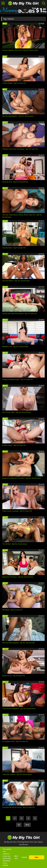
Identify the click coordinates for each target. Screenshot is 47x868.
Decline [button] (24, 857)
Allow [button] (37, 857)
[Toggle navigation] (3, 3)
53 (19, 825)
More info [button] (16, 857)
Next (27, 825)
